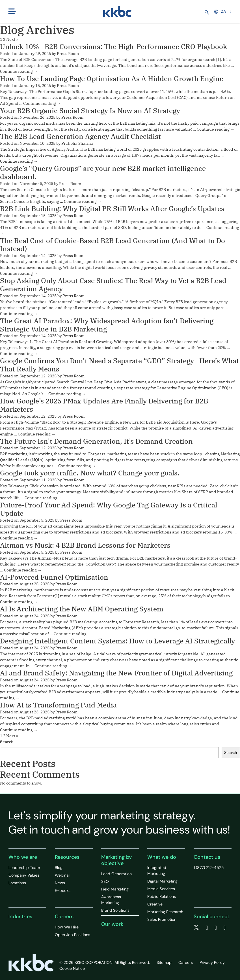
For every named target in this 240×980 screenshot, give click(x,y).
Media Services (161, 889)
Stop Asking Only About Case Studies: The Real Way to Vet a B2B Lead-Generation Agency (115, 285)
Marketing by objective (116, 860)
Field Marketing (115, 889)
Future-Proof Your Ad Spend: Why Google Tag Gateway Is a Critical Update (109, 509)
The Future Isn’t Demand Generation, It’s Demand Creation (96, 441)
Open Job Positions (73, 935)
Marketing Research (165, 912)
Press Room (68, 54)
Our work (112, 924)
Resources (67, 857)
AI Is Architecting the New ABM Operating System (82, 609)
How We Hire (67, 927)
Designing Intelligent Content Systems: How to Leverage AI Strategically (117, 641)
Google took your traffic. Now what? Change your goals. (90, 473)
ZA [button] (220, 11)
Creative (155, 904)
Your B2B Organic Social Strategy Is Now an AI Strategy (90, 110)
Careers (64, 917)
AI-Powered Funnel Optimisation (54, 577)
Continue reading (19, 71)
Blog (59, 868)
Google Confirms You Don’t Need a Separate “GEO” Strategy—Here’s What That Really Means (119, 365)
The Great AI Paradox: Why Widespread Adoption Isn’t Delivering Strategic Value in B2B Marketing (107, 325)
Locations (17, 883)
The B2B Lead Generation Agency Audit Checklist (80, 136)
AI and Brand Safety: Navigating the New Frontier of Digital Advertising (116, 673)
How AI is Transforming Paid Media (58, 705)
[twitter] (196, 928)
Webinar (62, 875)
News (60, 883)
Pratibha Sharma (77, 143)
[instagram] (225, 928)
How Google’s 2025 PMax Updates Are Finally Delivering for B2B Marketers (104, 405)
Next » (12, 39)
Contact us (207, 857)
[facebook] (207, 928)
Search (7, 742)
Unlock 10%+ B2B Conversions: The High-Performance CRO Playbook (113, 46)
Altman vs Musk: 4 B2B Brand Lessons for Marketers (85, 545)
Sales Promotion (162, 919)
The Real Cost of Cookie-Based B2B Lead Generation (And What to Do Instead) (113, 245)
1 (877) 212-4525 (209, 868)
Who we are (23, 857)
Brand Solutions (115, 910)
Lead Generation (116, 874)
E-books (63, 890)
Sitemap (164, 962)
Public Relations (162, 896)
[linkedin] (216, 928)
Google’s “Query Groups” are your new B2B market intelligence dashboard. (103, 172)
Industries (20, 917)
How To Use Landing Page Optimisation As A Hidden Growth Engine (112, 78)
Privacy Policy (212, 962)
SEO (105, 881)
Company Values (24, 875)
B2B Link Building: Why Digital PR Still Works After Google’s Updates (112, 209)
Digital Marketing (162, 881)
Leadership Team (24, 868)
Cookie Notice (72, 968)
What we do (162, 857)
